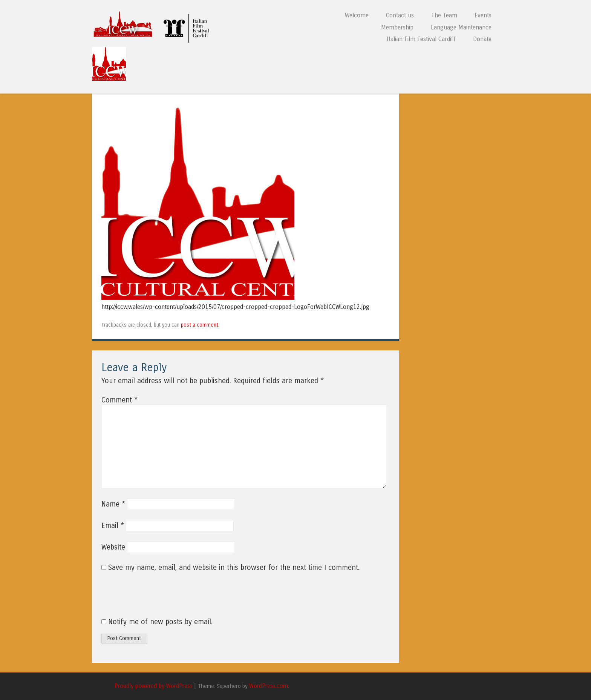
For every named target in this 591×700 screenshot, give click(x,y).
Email (113, 526)
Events (483, 15)
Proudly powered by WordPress (154, 686)
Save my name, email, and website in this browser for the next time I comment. (234, 568)
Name (113, 504)
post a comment (200, 325)
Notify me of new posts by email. (160, 622)
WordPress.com (269, 686)
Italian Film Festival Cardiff (421, 39)
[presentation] (153, 599)
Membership (397, 27)
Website (113, 547)
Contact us (400, 15)
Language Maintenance (461, 27)
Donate (482, 39)
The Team (444, 15)
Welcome (357, 15)
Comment (119, 400)
